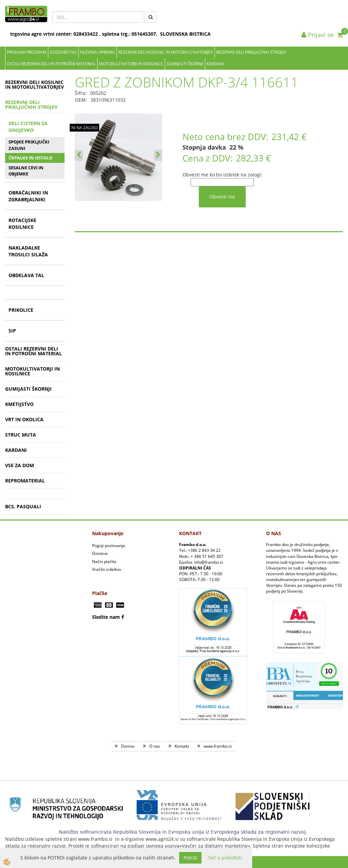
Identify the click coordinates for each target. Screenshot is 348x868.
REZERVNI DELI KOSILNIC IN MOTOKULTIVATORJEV (166, 52)
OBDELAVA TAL (26, 275)
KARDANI (215, 64)
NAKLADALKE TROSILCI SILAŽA (28, 251)
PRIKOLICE (21, 310)
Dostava (100, 553)
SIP (12, 331)
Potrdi (190, 858)
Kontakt (182, 746)
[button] (158, 155)
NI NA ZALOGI (84, 128)
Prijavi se (318, 35)
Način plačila (104, 561)
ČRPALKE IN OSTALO (30, 158)
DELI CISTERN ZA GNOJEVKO (28, 127)
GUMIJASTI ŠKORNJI (185, 64)
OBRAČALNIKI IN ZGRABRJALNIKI (28, 196)
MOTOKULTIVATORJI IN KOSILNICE (131, 64)
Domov (128, 746)
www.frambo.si (218, 746)
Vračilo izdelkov (107, 569)
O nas (155, 746)
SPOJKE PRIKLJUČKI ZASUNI (29, 145)
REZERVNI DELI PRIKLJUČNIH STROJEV (251, 52)
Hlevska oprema (97, 52)
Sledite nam (106, 617)
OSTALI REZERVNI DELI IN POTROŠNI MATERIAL (51, 64)
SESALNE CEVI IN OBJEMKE (26, 171)
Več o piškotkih (225, 858)
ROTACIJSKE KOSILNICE (22, 224)
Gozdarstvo (63, 52)
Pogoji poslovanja (109, 546)
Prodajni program (27, 52)
